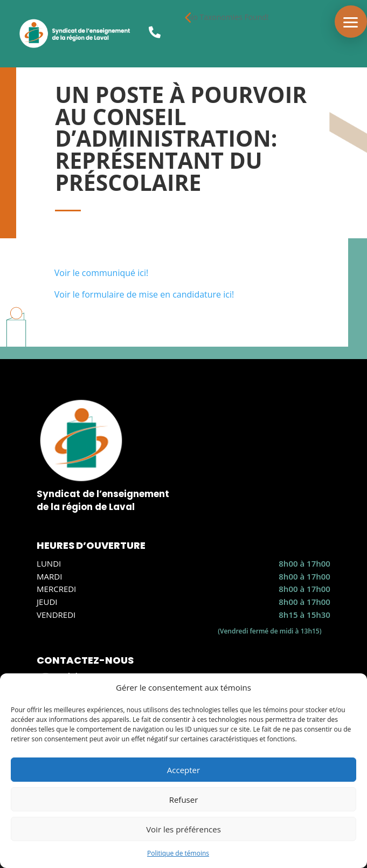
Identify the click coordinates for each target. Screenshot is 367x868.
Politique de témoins (178, 853)
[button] (351, 22)
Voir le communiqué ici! (101, 273)
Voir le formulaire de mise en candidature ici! (144, 294)
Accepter (183, 770)
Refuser (184, 800)
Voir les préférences (183, 829)
